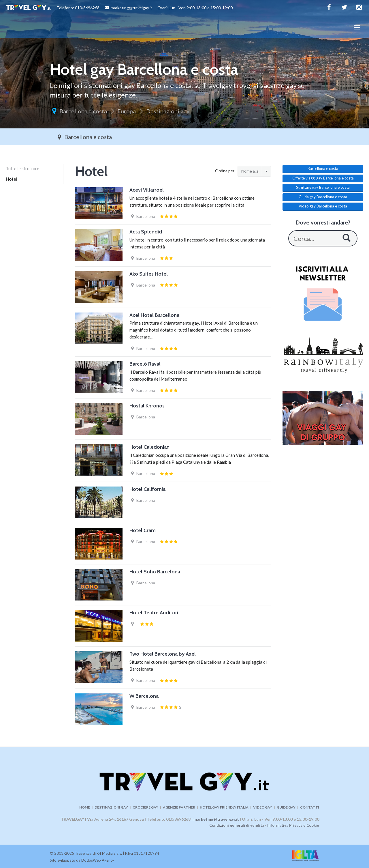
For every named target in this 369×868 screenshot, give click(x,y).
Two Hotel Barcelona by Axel (163, 654)
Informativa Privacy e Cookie (293, 825)
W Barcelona (144, 696)
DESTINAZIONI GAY (111, 807)
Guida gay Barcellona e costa (323, 197)
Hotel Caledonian (149, 447)
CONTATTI (310, 807)
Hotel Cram (143, 530)
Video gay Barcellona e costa (323, 206)
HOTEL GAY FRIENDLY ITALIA (224, 807)
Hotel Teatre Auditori (154, 613)
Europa (127, 111)
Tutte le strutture (22, 169)
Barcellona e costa (83, 111)
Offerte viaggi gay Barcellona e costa (323, 178)
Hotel (12, 179)
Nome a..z (250, 171)
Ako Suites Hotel (149, 274)
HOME (85, 807)
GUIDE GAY (286, 807)
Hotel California (147, 489)
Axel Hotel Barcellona (154, 315)
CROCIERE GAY (145, 807)
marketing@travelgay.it (216, 819)
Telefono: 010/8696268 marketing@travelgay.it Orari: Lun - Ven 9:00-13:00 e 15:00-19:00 (119, 8)
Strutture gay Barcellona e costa (323, 187)
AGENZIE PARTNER (179, 807)
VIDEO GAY (263, 807)
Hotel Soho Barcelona (155, 572)
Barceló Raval (145, 364)
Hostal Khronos (147, 406)
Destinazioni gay (168, 111)
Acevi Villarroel (147, 190)
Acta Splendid (146, 232)
